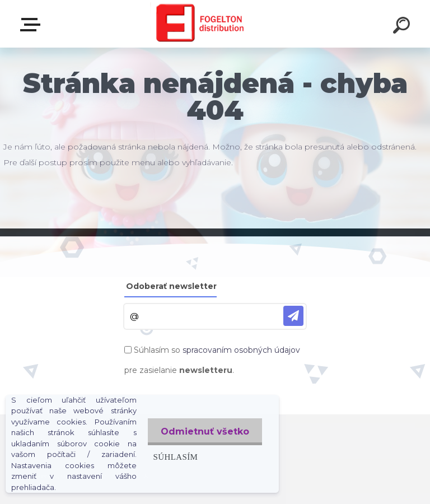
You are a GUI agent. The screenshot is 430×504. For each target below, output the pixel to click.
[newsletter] (293, 316)
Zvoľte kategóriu (32, 25)
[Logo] (198, 24)
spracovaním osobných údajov (241, 350)
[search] (403, 27)
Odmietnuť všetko (204, 431)
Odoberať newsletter (171, 286)
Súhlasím (174, 457)
